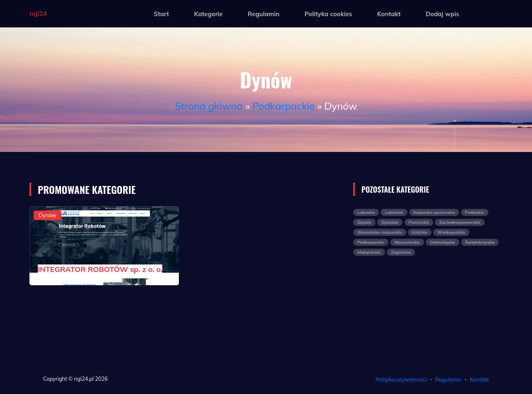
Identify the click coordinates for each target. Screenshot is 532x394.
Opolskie (390, 222)
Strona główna (209, 106)
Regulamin (264, 14)
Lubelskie (394, 212)
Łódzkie (420, 232)
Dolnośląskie (443, 242)
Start (162, 14)
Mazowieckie (407, 242)
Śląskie (364, 222)
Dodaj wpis (442, 14)
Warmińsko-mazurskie (380, 232)
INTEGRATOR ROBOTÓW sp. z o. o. (100, 269)
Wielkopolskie (451, 232)
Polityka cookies (328, 14)
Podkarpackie (283, 106)
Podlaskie (475, 212)
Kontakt (389, 14)
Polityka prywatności (401, 379)
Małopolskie (369, 252)
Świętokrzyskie (480, 242)
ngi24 (38, 13)
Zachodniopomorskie (460, 222)
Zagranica (401, 252)
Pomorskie (419, 222)
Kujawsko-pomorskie (434, 212)
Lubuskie (366, 212)
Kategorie (208, 14)
